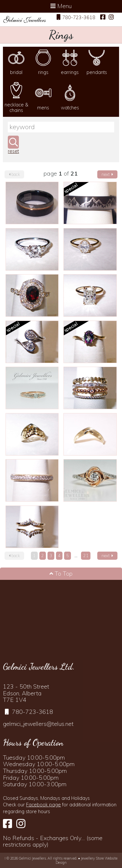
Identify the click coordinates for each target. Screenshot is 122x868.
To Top (61, 574)
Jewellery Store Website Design (87, 860)
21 (86, 556)
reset (13, 151)
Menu (61, 6)
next (107, 174)
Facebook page (43, 805)
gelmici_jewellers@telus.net (38, 724)
